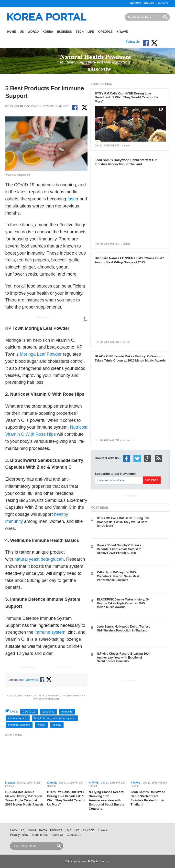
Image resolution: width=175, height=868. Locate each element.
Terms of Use (40, 835)
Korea (48, 32)
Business (64, 32)
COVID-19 (29, 712)
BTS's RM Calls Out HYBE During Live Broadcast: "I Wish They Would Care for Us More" (127, 98)
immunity (67, 712)
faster (73, 199)
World (33, 32)
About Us (58, 835)
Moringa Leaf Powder (41, 354)
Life (91, 32)
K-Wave (122, 32)
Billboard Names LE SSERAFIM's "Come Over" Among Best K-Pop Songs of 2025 (129, 260)
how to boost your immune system (55, 718)
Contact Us (74, 835)
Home (11, 32)
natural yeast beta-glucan (39, 559)
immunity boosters (19, 725)
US (22, 32)
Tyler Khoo (19, 106)
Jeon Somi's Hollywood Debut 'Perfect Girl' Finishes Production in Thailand (127, 162)
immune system (50, 632)
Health (41, 725)
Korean (163, 3)
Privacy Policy (19, 835)
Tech (80, 32)
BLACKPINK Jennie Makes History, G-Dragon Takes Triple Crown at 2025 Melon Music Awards (130, 358)
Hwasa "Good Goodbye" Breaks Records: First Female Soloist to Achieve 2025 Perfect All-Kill (119, 549)
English (148, 3)
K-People (105, 32)
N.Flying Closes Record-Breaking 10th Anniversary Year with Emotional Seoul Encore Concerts (123, 657)
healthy (57, 725)
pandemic (48, 712)
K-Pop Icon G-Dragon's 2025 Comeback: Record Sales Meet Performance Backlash (118, 576)
